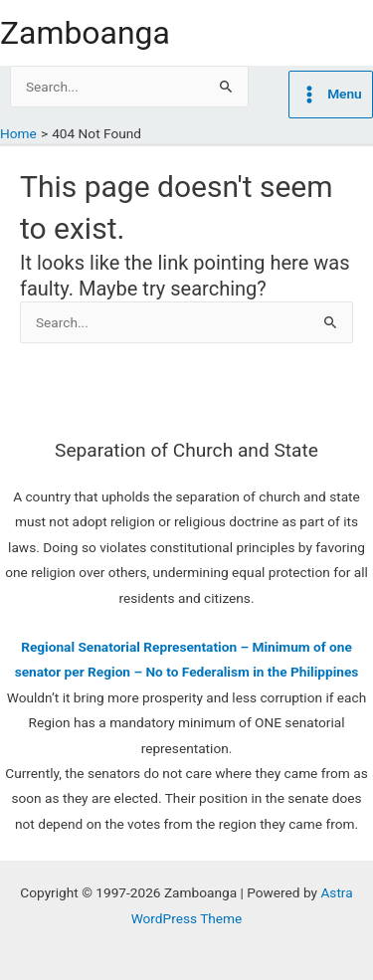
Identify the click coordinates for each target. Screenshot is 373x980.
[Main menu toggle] (331, 95)
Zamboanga (85, 33)
